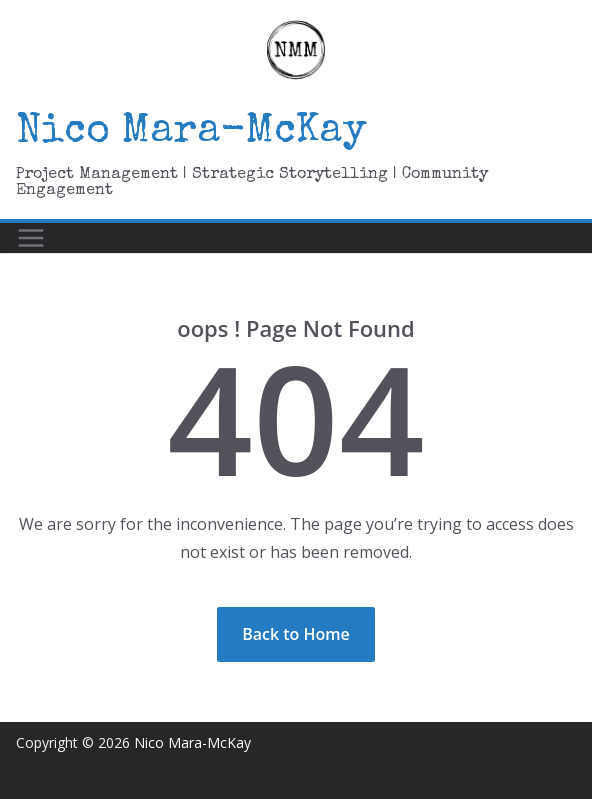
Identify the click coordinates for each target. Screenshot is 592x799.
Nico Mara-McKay (191, 133)
